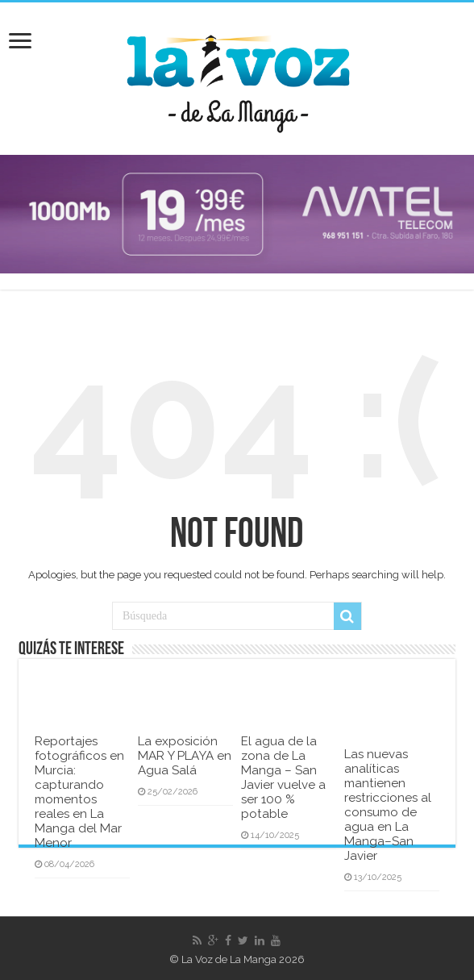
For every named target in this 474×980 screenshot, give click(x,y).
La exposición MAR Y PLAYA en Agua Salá (185, 756)
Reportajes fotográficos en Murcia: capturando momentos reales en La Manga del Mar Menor (79, 792)
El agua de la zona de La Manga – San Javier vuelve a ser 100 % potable (283, 778)
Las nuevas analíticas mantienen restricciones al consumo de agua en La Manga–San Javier (388, 805)
